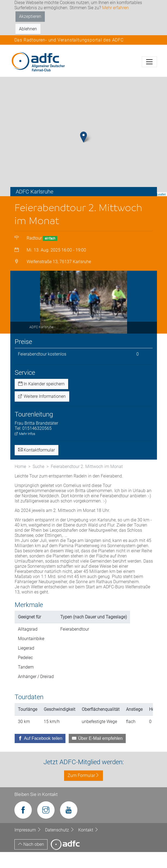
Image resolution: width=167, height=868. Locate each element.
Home (20, 483)
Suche (38, 483)
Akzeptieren (30, 16)
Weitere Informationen (42, 412)
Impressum (28, 846)
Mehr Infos (25, 450)
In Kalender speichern (41, 400)
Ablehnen (28, 29)
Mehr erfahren (115, 8)
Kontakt (88, 846)
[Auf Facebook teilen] (40, 754)
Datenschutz (60, 846)
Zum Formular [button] (83, 791)
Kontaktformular (37, 466)
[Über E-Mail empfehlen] (97, 754)
